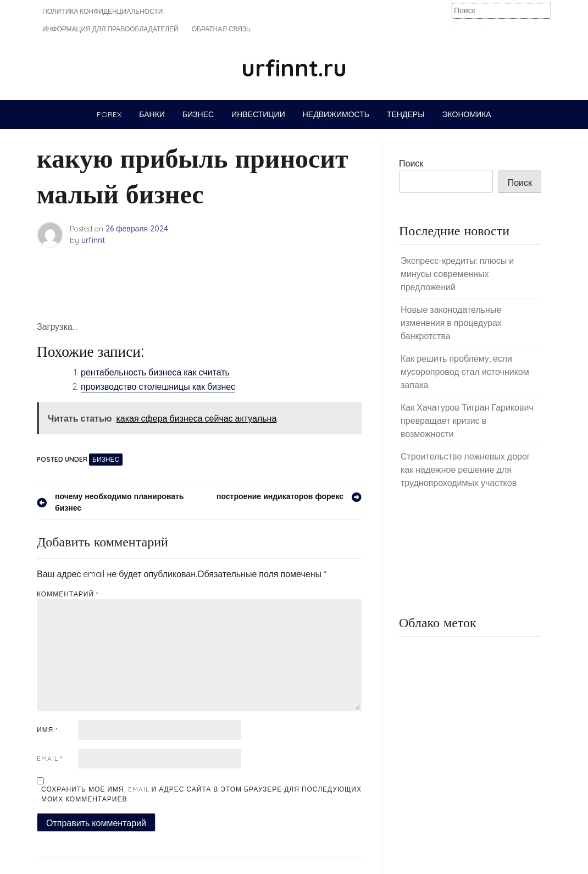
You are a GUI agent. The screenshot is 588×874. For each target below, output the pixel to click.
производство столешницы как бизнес (158, 386)
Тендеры (406, 114)
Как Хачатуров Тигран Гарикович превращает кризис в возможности (467, 421)
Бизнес (198, 114)
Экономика (467, 114)
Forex (109, 114)
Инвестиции (258, 114)
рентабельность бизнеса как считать (155, 372)
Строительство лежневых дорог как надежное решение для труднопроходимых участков (465, 469)
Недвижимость (336, 114)
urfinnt (93, 240)
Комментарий (68, 594)
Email (50, 758)
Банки (152, 114)
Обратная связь (221, 29)
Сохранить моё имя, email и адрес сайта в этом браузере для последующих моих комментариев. (201, 794)
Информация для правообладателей (110, 29)
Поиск (411, 163)
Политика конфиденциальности (102, 11)
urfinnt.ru (294, 68)
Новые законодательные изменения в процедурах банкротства (451, 323)
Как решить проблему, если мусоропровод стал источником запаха (465, 372)
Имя (47, 730)
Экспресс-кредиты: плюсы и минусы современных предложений (457, 274)
